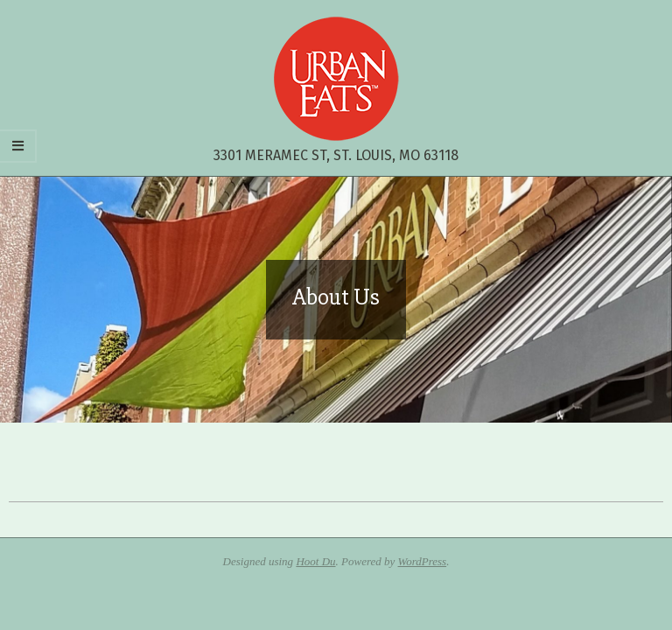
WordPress (423, 561)
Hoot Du (315, 561)
